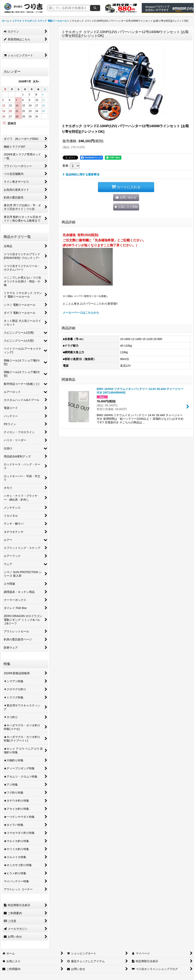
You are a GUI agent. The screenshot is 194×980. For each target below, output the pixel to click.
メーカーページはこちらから (81, 313)
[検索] (95, 8)
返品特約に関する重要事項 (81, 174)
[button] (126, 207)
